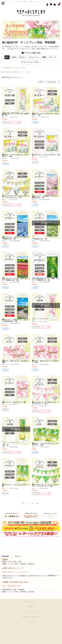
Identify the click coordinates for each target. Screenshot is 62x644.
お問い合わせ (31, 622)
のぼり (14, 57)
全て (2, 68)
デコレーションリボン (31, 62)
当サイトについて (31, 601)
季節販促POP (9, 68)
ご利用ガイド (31, 607)
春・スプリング (21, 68)
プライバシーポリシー (31, 612)
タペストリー (34, 57)
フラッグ (52, 57)
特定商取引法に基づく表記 (31, 617)
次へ (38, 503)
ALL (7, 57)
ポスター (23, 57)
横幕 (44, 57)
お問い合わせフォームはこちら (15, 572)
